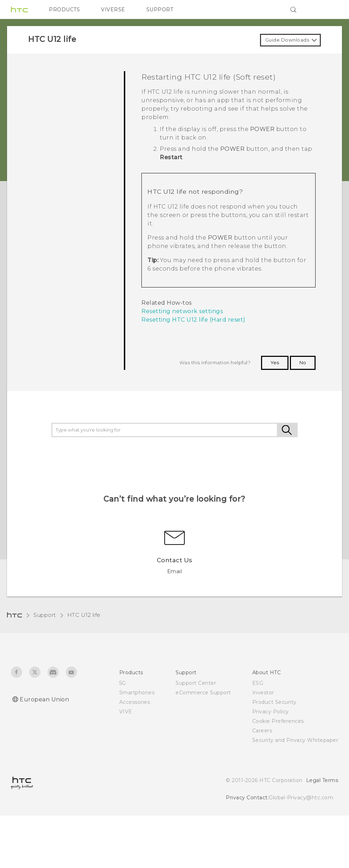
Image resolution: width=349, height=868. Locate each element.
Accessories (135, 702)
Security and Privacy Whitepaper (295, 740)
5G (123, 683)
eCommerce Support (203, 693)
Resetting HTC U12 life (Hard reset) (193, 320)
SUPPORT (160, 10)
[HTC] (19, 10)
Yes (275, 362)
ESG (258, 683)
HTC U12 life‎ (84, 615)
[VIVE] (329, 10)
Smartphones (137, 693)
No (303, 362)
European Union (44, 699)
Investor (263, 693)
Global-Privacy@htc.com (301, 798)
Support (45, 615)
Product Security (274, 702)
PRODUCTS (64, 10)
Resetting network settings (182, 311)
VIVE (126, 712)
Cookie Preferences (278, 721)
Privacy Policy (271, 712)
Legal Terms (322, 780)
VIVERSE (113, 10)
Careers (262, 731)
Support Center (196, 683)
